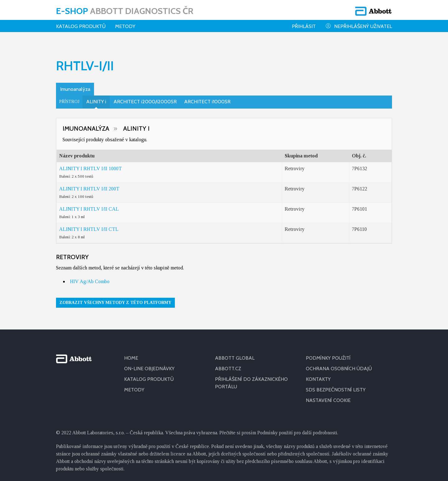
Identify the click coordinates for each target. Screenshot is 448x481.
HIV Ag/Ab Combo (90, 277)
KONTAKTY (318, 375)
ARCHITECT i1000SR (207, 98)
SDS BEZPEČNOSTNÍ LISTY (336, 386)
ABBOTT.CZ (228, 364)
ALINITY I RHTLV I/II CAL (89, 205)
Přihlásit (304, 26)
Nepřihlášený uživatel (359, 26)
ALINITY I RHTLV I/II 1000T (91, 164)
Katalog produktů (81, 26)
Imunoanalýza (75, 85)
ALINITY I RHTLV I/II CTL (89, 225)
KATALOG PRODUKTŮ (149, 375)
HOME (131, 354)
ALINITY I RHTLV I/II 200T (89, 185)
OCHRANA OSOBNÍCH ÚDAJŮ (339, 364)
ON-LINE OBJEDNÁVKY (149, 364)
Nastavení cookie (328, 396)
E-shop (125, 11)
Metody (125, 26)
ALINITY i (96, 98)
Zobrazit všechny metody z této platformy (115, 299)
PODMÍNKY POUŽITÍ (328, 354)
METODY (134, 386)
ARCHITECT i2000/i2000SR (145, 98)
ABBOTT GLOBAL (235, 354)
